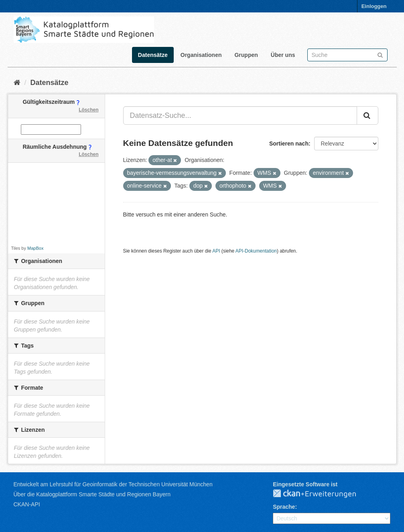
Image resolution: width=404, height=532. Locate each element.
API (216, 251)
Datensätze (153, 55)
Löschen (88, 110)
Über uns (283, 55)
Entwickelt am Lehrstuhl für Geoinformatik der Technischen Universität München (113, 484)
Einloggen (374, 6)
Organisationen (201, 55)
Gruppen (246, 55)
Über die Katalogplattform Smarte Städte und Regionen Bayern (92, 494)
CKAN (321, 494)
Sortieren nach (289, 144)
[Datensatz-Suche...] (240, 115)
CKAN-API (27, 504)
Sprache (284, 507)
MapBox (35, 248)
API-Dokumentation (256, 251)
